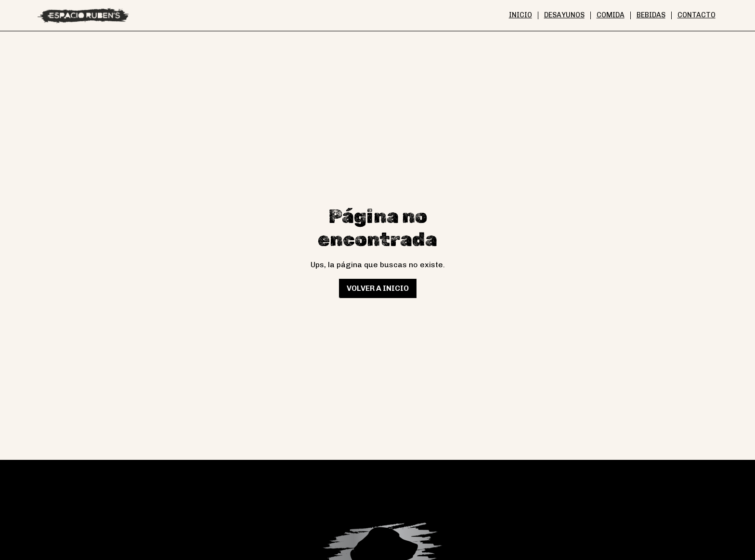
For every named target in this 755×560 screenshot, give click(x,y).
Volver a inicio (378, 288)
